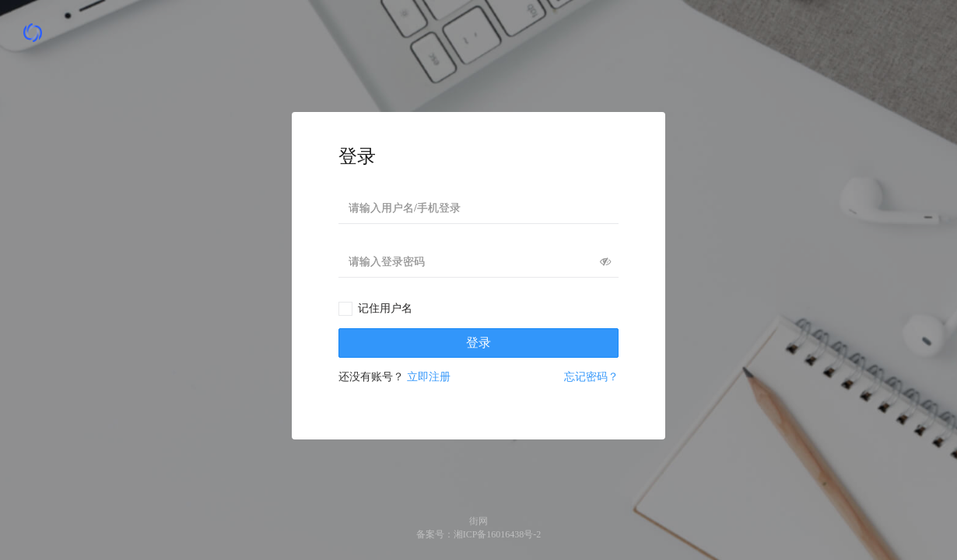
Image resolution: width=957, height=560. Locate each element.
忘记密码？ (591, 377)
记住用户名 (385, 308)
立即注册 (429, 377)
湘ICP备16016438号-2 (498, 534)
